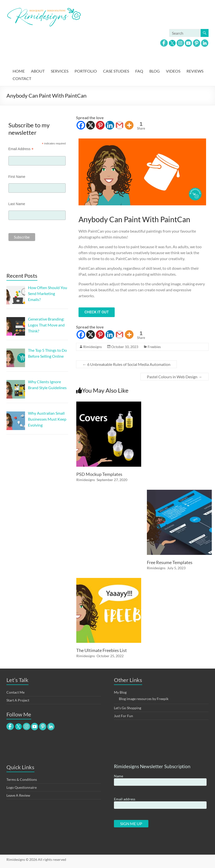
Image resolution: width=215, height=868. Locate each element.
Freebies (154, 347)
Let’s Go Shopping (128, 708)
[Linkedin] (110, 125)
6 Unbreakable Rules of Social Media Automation (126, 364)
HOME (19, 71)
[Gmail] (120, 125)
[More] (129, 125)
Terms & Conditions (22, 779)
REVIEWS (195, 71)
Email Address (21, 149)
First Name (17, 177)
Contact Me (15, 692)
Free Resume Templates (170, 562)
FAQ (139, 71)
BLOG (155, 71)
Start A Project (18, 700)
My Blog (120, 692)
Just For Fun (123, 716)
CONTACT (22, 78)
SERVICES (60, 71)
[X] (91, 125)
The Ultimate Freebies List (102, 650)
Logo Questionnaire (22, 787)
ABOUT (38, 71)
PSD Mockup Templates (99, 474)
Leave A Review (18, 795)
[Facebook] (81, 125)
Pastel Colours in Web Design (175, 377)
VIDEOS (173, 71)
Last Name (17, 204)
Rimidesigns (93, 347)
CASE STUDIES (116, 71)
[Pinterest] (100, 125)
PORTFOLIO (86, 71)
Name (119, 776)
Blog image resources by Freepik (144, 699)
